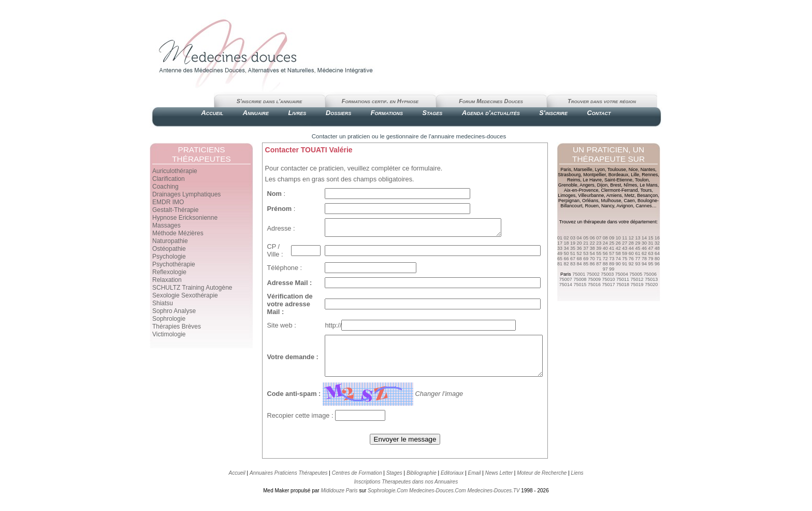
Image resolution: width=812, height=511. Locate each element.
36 (579, 248)
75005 (636, 274)
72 (605, 259)
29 (637, 243)
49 (560, 253)
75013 (651, 279)
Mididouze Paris (339, 501)
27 (625, 243)
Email (475, 484)
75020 (651, 285)
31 (650, 243)
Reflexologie (169, 272)
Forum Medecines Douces (491, 101)
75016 (594, 285)
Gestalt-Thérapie (175, 210)
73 (612, 259)
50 (567, 253)
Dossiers (338, 113)
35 (573, 248)
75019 (637, 285)
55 (599, 253)
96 (657, 264)
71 (599, 259)
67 (573, 259)
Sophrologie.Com (388, 501)
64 (657, 253)
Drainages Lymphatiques (186, 194)
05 (586, 238)
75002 (593, 274)
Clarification (169, 179)
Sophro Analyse (174, 311)
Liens (577, 484)
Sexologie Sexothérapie (185, 295)
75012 (637, 279)
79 (650, 259)
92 (631, 264)
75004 (622, 274)
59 (625, 253)
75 (625, 259)
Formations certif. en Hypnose (380, 101)
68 (579, 259)
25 (612, 243)
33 (560, 248)
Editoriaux (452, 484)
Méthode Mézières (178, 233)
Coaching (165, 187)
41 (612, 248)
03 (573, 238)
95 (650, 264)
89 (612, 264)
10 (618, 238)
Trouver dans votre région (602, 101)
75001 (579, 274)
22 (592, 243)
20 (579, 243)
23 (599, 243)
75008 (580, 279)
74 (618, 259)
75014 (566, 285)
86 (592, 264)
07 (599, 238)
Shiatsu (163, 303)
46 (644, 248)
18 (567, 243)
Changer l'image (433, 404)
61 (637, 253)
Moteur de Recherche (542, 484)
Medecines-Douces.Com (438, 501)
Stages (432, 113)
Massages (166, 225)
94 (644, 264)
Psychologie (169, 257)
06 (592, 238)
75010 (608, 279)
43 (625, 248)
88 (605, 264)
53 (586, 253)
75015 (580, 285)
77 (637, 259)
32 (657, 243)
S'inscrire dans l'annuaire (270, 101)
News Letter (499, 484)
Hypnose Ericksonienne (185, 218)
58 (618, 253)
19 (573, 243)
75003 (607, 274)
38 (592, 248)
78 (644, 259)
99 (612, 269)
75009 (594, 279)
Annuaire (256, 113)
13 (637, 238)
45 (637, 248)
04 (579, 238)
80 (657, 259)
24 (605, 243)
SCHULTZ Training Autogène (192, 288)
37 (586, 248)
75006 (650, 274)
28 (631, 243)
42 (618, 248)
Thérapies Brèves (177, 327)
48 (657, 248)
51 (573, 253)
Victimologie (169, 334)
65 (560, 259)
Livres (298, 113)
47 (650, 248)
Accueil (212, 113)
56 (605, 253)
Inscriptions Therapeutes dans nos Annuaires (406, 493)
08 (605, 238)
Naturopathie (170, 241)
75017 (608, 285)
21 (586, 243)
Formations (387, 113)
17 (560, 243)
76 (631, 259)
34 (567, 248)
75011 (623, 279)
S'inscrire (553, 113)
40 (605, 248)
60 (631, 253)
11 (625, 238)
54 (592, 253)
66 (567, 259)
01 (560, 238)
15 (650, 238)
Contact (599, 113)
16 (657, 238)
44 (631, 248)
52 (579, 253)
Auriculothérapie (175, 171)
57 (612, 253)
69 (586, 259)
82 (567, 264)
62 (644, 253)
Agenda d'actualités (491, 113)
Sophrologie (169, 319)
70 (592, 259)
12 (631, 238)
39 (599, 248)
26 (618, 243)
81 (560, 264)
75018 (623, 285)
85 (586, 264)
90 (618, 264)
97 (605, 269)
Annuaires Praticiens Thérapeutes (289, 484)
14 (644, 238)
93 (637, 264)
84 (579, 264)
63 (650, 253)
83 (573, 264)
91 (625, 264)
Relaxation (167, 280)
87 (599, 264)
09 (612, 238)
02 (567, 238)
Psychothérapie (174, 264)
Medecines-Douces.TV (493, 501)
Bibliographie (422, 484)
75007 (566, 279)
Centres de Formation (357, 484)
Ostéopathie (169, 249)
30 (644, 243)
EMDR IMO (168, 202)
